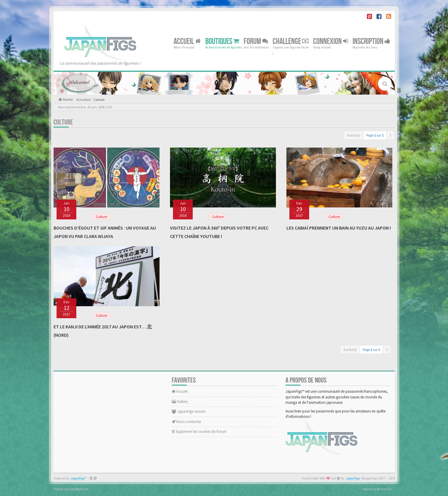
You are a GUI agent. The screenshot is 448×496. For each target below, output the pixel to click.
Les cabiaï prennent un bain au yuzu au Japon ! (339, 228)
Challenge (291, 41)
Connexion (331, 41)
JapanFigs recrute (189, 411)
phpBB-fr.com (79, 489)
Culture (99, 100)
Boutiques (222, 41)
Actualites (84, 100)
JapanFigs (353, 478)
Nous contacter (186, 422)
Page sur (375, 135)
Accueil (187, 41)
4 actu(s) (354, 135)
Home (67, 100)
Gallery (180, 402)
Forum (256, 41)
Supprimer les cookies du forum (199, 431)
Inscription (371, 41)
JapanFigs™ (79, 478)
